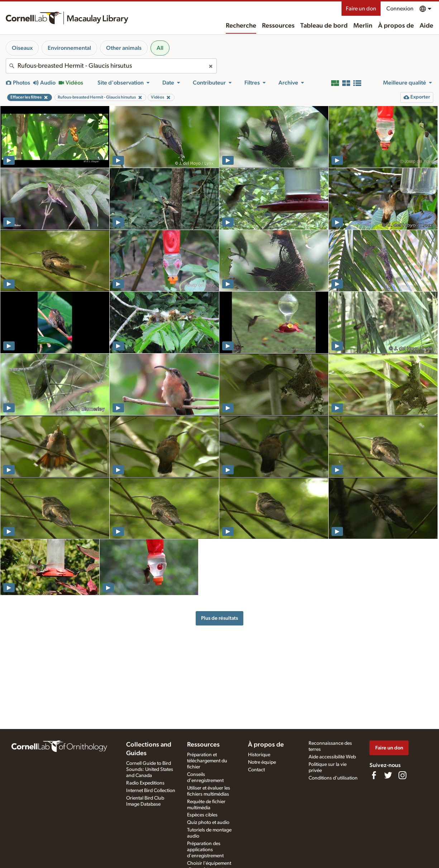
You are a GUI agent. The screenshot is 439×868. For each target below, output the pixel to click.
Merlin (363, 26)
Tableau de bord (324, 26)
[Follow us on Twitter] (388, 775)
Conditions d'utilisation (333, 778)
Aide (426, 26)
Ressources (278, 26)
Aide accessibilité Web (332, 757)
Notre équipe (262, 762)
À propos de (396, 26)
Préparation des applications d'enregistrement (205, 850)
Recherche (241, 26)
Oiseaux (22, 48)
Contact (256, 770)
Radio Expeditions (145, 783)
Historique (259, 755)
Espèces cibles (202, 815)
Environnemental (69, 48)
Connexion (400, 9)
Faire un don (361, 9)
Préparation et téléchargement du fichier (207, 761)
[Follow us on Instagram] (402, 775)
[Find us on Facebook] (374, 775)
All (160, 48)
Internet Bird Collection (151, 791)
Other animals (124, 48)
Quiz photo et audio (208, 823)
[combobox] (111, 66)
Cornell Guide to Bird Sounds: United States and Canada (150, 769)
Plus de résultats (219, 618)
